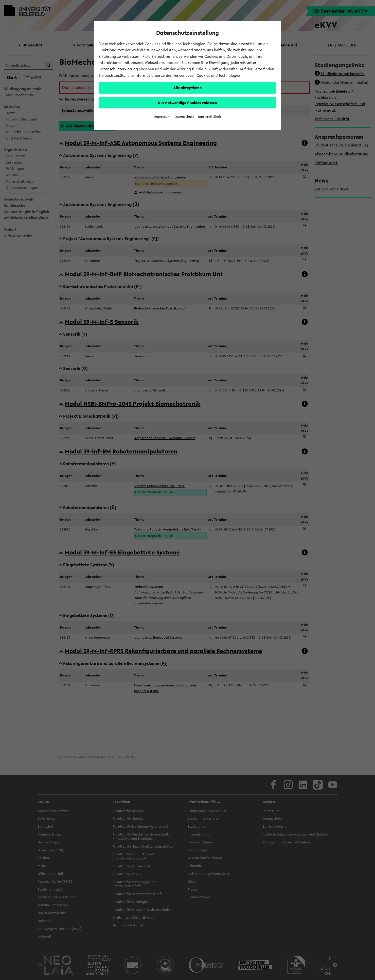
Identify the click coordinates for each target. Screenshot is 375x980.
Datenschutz (184, 117)
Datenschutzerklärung (118, 69)
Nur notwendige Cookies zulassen (187, 103)
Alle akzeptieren (188, 88)
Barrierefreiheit (210, 117)
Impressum (162, 117)
